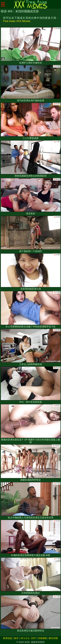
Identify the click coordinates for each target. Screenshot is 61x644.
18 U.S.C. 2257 (28, 638)
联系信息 (8, 638)
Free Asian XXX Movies (17, 21)
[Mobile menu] (3, 4)
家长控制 (53, 638)
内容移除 (42, 638)
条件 (16, 638)
